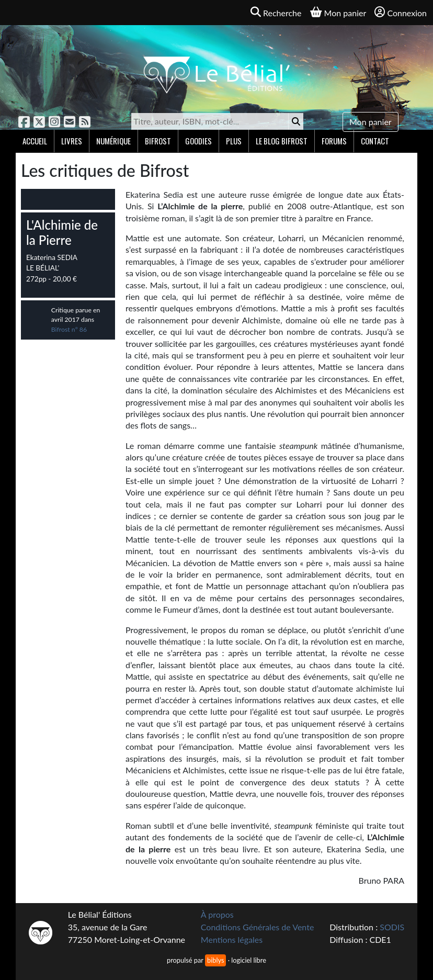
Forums (334, 141)
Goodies (198, 141)
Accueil (35, 141)
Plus (234, 141)
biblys (215, 960)
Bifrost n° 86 (69, 329)
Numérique (113, 141)
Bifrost (158, 141)
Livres (72, 141)
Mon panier (371, 122)
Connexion (401, 12)
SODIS (392, 927)
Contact (375, 141)
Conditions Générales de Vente (258, 927)
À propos (217, 914)
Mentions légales (232, 939)
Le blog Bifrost (282, 141)
